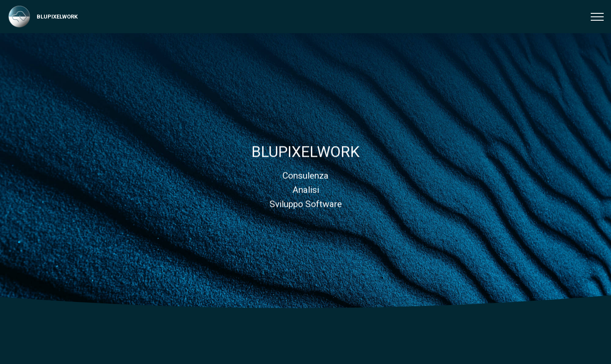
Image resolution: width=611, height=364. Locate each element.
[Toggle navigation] (597, 17)
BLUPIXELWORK (57, 17)
